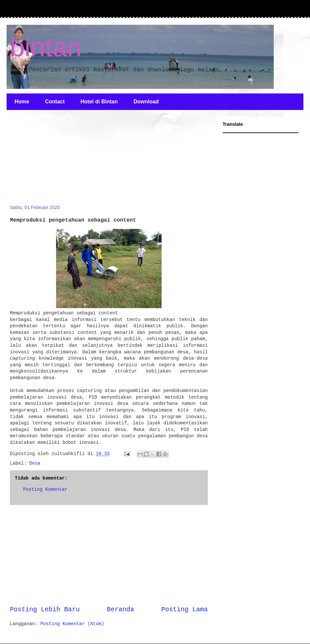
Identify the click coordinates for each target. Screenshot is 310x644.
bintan (46, 47)
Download (146, 102)
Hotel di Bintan (99, 102)
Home (22, 102)
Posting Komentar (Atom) (72, 624)
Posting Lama (185, 610)
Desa (35, 463)
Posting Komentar (45, 489)
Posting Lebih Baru (45, 610)
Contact (55, 102)
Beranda (120, 610)
